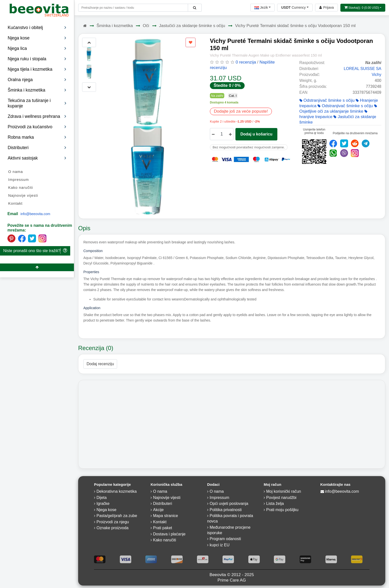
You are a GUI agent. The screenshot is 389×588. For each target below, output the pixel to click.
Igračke (103, 504)
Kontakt (15, 203)
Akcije (158, 510)
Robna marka (37, 137)
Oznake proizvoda (113, 528)
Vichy (376, 75)
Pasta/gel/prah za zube (117, 516)
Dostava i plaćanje (169, 534)
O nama (16, 172)
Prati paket (162, 528)
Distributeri (37, 148)
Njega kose (106, 510)
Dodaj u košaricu (256, 134)
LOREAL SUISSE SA (363, 69)
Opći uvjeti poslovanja (229, 504)
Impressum (18, 180)
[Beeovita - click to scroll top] (37, 267)
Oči (146, 26)
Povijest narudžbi (281, 498)
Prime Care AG (232, 580)
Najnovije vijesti (23, 195)
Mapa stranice (166, 516)
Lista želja (275, 504)
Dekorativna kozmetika (117, 491)
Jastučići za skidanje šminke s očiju (192, 26)
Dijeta (102, 498)
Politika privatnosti (226, 510)
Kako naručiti (21, 187)
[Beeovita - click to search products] (195, 8)
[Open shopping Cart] (363, 8)
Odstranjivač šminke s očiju (327, 100)
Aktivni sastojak (37, 158)
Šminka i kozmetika (115, 26)
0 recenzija (246, 62)
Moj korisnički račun (284, 491)
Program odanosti (225, 539)
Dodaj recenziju (100, 364)
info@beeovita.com (35, 214)
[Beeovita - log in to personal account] (326, 8)
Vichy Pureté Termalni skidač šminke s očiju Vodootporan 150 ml (295, 26)
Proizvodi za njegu (113, 522)
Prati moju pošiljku (282, 510)
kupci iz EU (220, 545)
